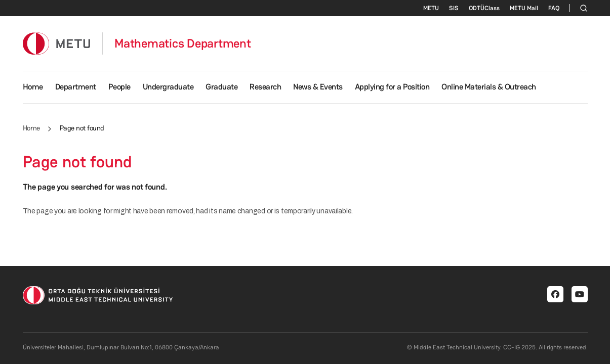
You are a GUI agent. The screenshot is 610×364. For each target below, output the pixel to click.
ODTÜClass (484, 8)
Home (33, 87)
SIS (454, 8)
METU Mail (524, 8)
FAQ (554, 8)
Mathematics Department (183, 43)
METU (431, 8)
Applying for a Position (392, 87)
